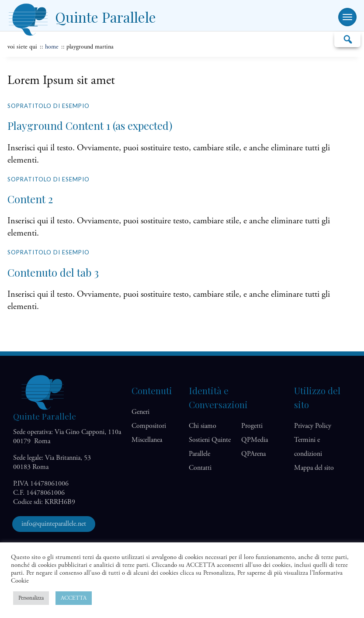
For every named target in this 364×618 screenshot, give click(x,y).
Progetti (252, 426)
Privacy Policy (313, 426)
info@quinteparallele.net (54, 524)
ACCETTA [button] (74, 598)
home (52, 47)
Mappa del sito (314, 468)
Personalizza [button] (31, 598)
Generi (140, 412)
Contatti (200, 468)
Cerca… (347, 39)
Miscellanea (147, 440)
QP (255, 440)
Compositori (149, 426)
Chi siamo (203, 426)
